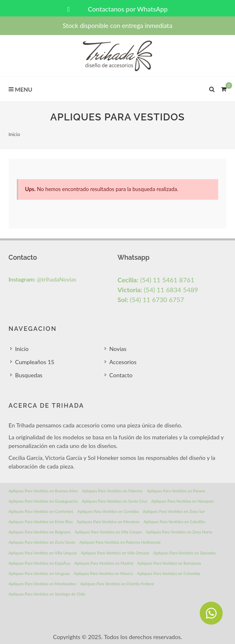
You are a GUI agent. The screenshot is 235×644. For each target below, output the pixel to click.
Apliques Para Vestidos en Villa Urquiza (43, 553)
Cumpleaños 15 (35, 362)
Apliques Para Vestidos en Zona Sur (174, 511)
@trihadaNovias (42, 279)
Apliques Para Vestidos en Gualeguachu (43, 501)
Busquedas (29, 375)
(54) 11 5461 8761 (156, 280)
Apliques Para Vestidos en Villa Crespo (108, 532)
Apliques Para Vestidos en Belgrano (40, 532)
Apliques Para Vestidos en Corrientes (41, 511)
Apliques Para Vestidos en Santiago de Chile (47, 594)
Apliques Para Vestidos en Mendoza (108, 522)
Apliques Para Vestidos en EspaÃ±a (39, 563)
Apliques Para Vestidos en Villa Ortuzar (115, 553)
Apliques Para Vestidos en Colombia (169, 573)
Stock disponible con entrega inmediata (118, 25)
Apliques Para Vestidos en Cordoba (108, 511)
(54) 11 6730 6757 (151, 299)
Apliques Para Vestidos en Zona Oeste (42, 542)
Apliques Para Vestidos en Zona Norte (179, 532)
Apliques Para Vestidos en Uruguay (39, 573)
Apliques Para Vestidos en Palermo (112, 491)
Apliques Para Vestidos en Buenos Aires (43, 491)
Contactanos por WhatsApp (117, 9)
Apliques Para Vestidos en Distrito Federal (117, 584)
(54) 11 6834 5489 (158, 290)
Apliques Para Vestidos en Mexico (103, 573)
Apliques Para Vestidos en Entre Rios (41, 522)
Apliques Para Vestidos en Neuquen (183, 501)
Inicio (14, 134)
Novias (118, 349)
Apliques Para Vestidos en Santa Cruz (115, 501)
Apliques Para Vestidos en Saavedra (185, 553)
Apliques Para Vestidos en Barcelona (169, 563)
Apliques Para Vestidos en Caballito (175, 522)
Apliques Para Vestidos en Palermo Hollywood (120, 542)
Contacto (121, 375)
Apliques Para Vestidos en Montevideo (42, 584)
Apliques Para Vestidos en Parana (176, 491)
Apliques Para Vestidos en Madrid (104, 563)
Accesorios (123, 362)
